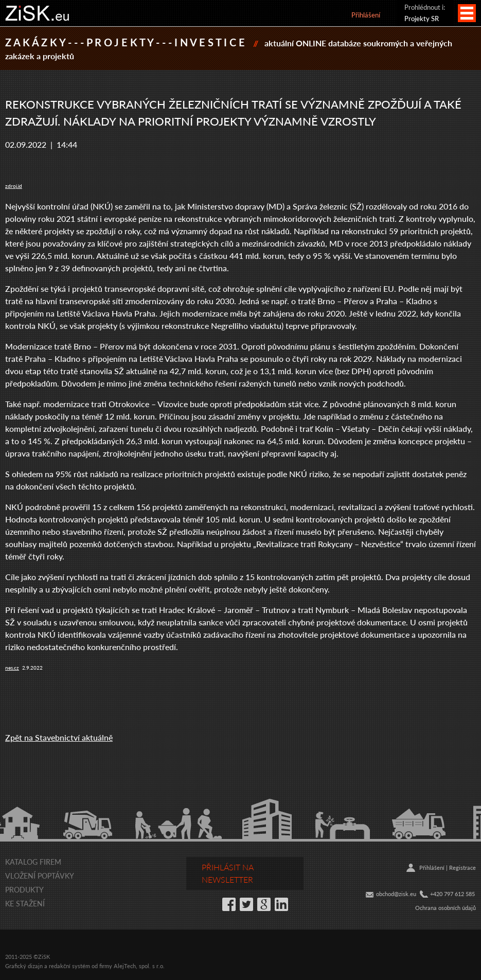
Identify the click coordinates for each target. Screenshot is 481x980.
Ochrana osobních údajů (446, 908)
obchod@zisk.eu (396, 894)
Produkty (24, 889)
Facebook (229, 904)
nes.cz (12, 668)
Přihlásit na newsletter (228, 873)
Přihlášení (366, 15)
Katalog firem (33, 862)
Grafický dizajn (24, 966)
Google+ (264, 904)
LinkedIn (281, 904)
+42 (435, 894)
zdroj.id (14, 186)
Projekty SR (422, 18)
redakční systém (69, 966)
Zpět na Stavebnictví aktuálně (59, 737)
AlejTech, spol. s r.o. (139, 966)
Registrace (462, 868)
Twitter (246, 904)
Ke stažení (25, 903)
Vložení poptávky (40, 876)
